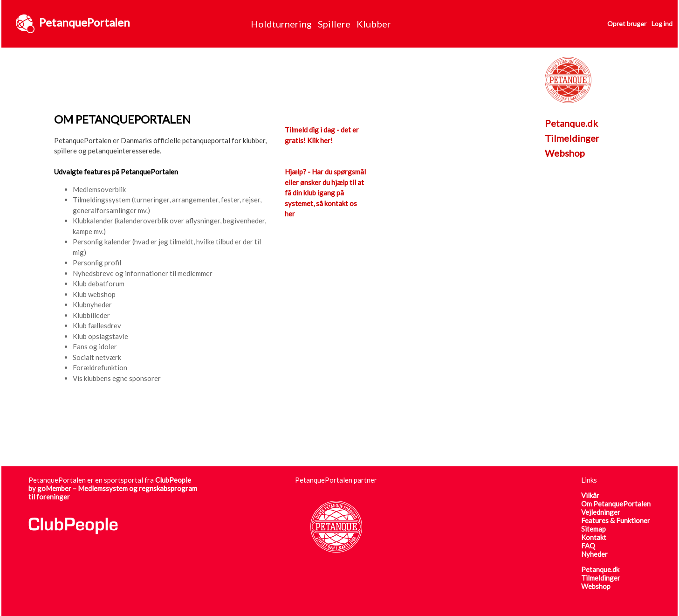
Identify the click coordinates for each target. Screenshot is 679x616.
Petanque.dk (571, 123)
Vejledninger (601, 512)
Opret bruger (627, 24)
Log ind (662, 24)
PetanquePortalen (85, 22)
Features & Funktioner (616, 520)
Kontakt (594, 537)
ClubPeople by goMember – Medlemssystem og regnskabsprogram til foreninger (113, 488)
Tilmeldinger (572, 138)
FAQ (588, 546)
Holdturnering (281, 24)
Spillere (334, 24)
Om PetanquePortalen (616, 504)
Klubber (374, 24)
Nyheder (594, 554)
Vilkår (590, 495)
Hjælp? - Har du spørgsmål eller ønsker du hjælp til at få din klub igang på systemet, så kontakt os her (325, 193)
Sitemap (593, 529)
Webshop (565, 153)
